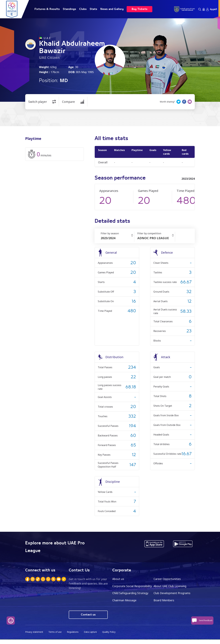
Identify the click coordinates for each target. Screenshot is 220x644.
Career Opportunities (168, 579)
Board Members (123, 608)
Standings (69, 9)
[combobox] (117, 238)
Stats (93, 9)
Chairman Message (166, 600)
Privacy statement (34, 636)
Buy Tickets (139, 9)
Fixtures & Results (47, 9)
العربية (213, 9)
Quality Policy (110, 636)
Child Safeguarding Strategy (172, 593)
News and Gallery (112, 9)
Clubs (83, 9)
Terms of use (55, 636)
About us (118, 579)
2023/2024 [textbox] (108, 238)
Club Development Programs (131, 600)
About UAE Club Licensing (171, 586)
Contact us (88, 619)
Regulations (73, 636)
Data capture (91, 636)
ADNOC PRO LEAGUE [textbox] (153, 238)
